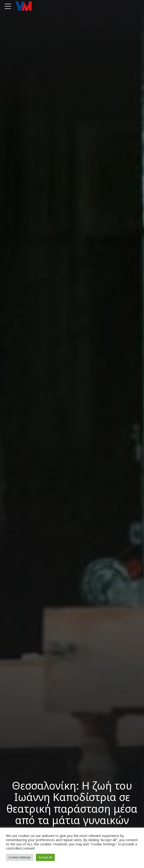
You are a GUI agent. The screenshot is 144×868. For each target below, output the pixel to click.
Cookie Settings (20, 857)
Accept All (45, 857)
